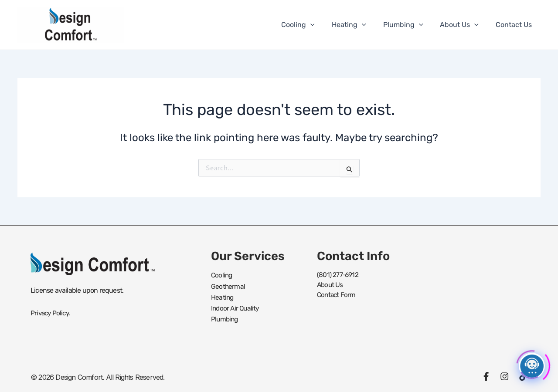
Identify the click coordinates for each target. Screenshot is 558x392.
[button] (325, 25)
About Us (464, 25)
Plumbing (411, 25)
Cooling (312, 25)
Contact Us (515, 25)
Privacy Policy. (51, 313)
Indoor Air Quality (236, 306)
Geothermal (228, 286)
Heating (360, 25)
